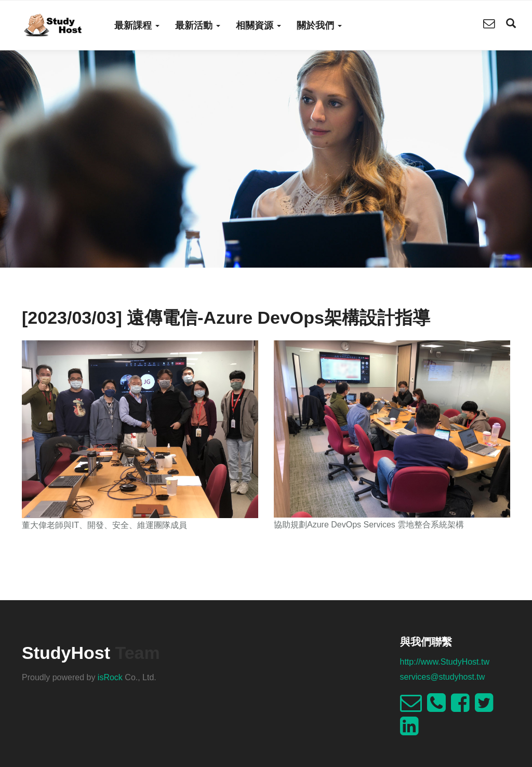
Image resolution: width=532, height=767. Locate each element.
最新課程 (137, 25)
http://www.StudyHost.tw (445, 662)
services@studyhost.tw (443, 677)
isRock (110, 677)
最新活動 (198, 25)
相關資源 (258, 25)
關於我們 (319, 25)
